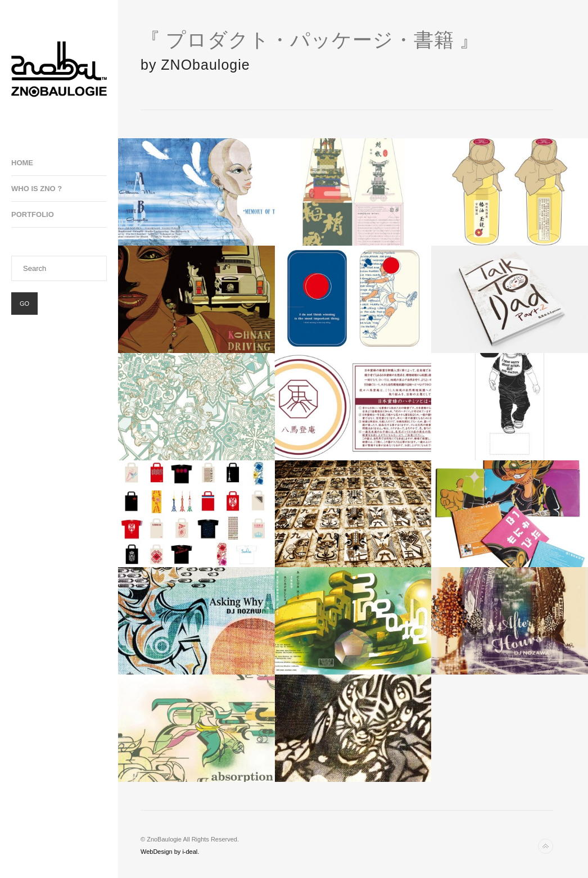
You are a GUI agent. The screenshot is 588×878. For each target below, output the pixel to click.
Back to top (546, 846)
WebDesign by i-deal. (170, 852)
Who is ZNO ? (37, 189)
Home (22, 163)
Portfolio (33, 214)
